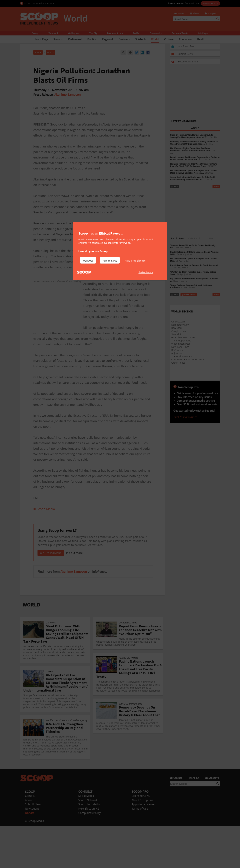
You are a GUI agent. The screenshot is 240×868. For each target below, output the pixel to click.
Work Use (88, 261)
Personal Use (110, 261)
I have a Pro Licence (135, 261)
